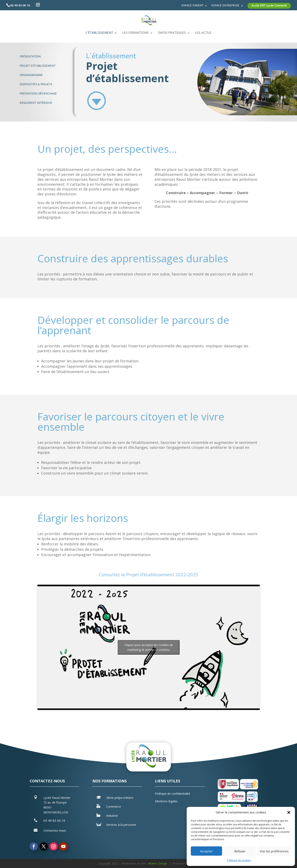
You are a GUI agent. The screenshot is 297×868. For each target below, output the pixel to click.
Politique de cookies (239, 860)
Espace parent (192, 6)
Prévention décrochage (38, 94)
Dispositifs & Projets (36, 85)
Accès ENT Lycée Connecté (269, 6)
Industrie (112, 816)
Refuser (240, 851)
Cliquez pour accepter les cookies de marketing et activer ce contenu (149, 647)
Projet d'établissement (38, 66)
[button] (289, 812)
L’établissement (99, 34)
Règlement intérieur (36, 103)
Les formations (136, 34)
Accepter (206, 851)
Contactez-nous (55, 830)
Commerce (114, 807)
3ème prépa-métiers (120, 798)
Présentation (30, 57)
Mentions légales (166, 801)
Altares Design (158, 863)
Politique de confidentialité (173, 794)
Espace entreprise (225, 6)
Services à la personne (121, 825)
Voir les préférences (274, 851)
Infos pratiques (172, 34)
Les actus (203, 34)
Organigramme (31, 75)
